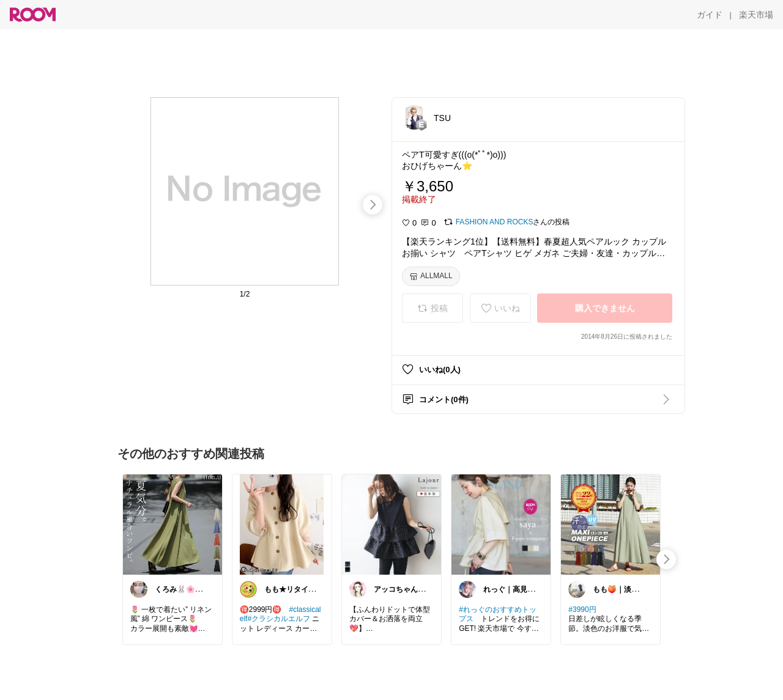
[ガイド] (710, 15)
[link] (173, 524)
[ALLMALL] (431, 276)
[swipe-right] (373, 205)
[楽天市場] (756, 15)
